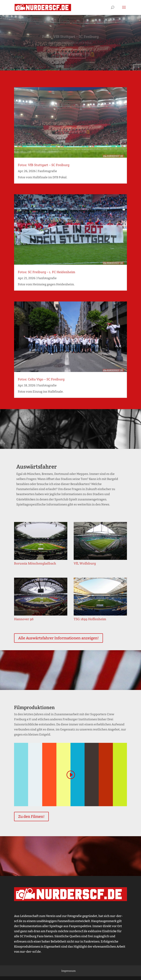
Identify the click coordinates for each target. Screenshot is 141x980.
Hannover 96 (24, 619)
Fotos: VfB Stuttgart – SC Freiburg (70, 38)
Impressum (68, 971)
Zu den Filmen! (31, 817)
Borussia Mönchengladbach (35, 563)
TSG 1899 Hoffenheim (90, 619)
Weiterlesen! (70, 55)
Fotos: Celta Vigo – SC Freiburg (41, 379)
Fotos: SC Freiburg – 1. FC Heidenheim (46, 272)
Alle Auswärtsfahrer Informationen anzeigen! (58, 638)
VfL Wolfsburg (85, 563)
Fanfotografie (47, 171)
